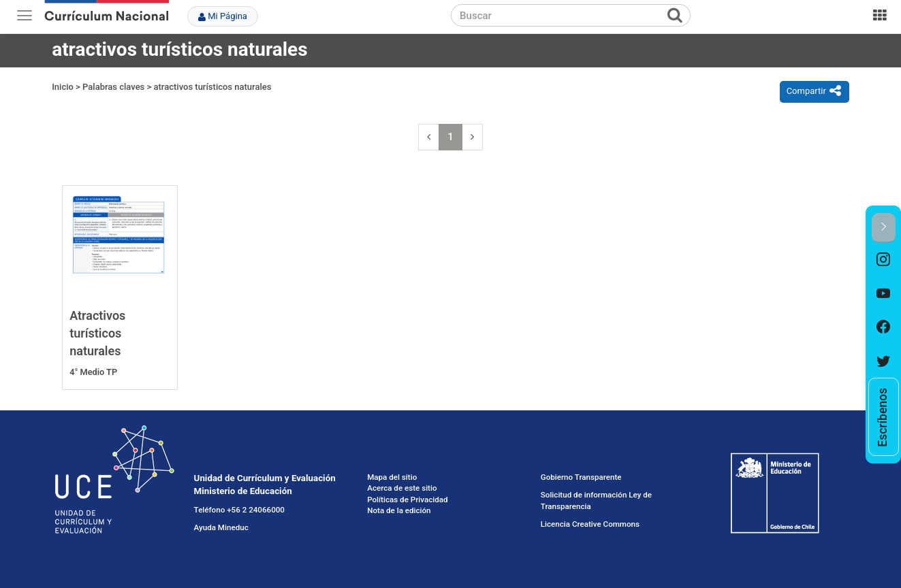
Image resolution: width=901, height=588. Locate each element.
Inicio (63, 87)
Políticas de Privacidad (407, 500)
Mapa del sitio (392, 477)
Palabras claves (113, 87)
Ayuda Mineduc (221, 527)
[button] (884, 228)
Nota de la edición (399, 510)
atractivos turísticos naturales (213, 87)
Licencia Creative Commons (590, 524)
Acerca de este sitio (402, 488)
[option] (884, 260)
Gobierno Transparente (581, 477)
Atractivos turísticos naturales (97, 333)
